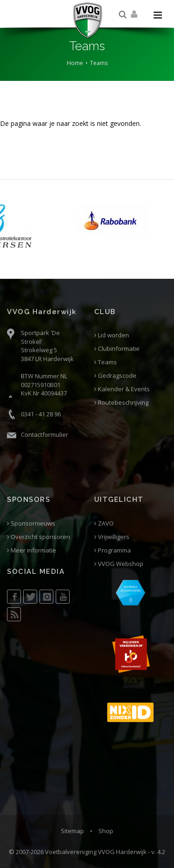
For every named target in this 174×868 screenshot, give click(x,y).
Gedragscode (115, 376)
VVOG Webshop (119, 564)
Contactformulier (45, 434)
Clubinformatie (117, 349)
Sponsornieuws (31, 523)
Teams (99, 63)
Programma (113, 550)
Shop (106, 831)
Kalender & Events (122, 389)
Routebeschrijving (121, 403)
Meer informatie (32, 550)
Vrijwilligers (112, 537)
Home (75, 63)
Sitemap (72, 831)
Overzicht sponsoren (39, 537)
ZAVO (104, 523)
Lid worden (112, 335)
